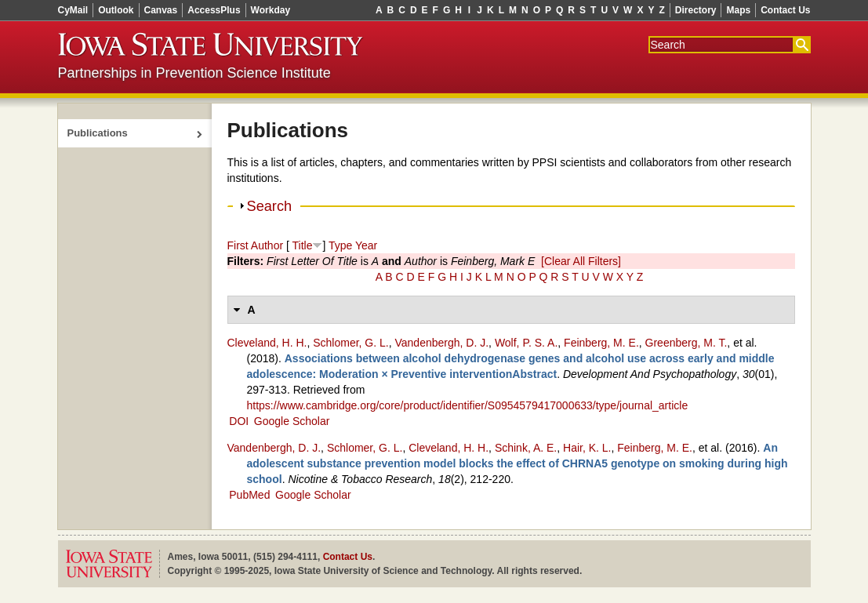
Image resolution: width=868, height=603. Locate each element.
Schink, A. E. (526, 448)
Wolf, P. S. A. (526, 343)
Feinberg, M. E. (601, 343)
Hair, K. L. (587, 448)
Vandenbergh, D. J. (441, 343)
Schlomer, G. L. (350, 343)
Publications (98, 133)
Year (366, 245)
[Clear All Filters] (581, 261)
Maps (738, 10)
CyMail (73, 10)
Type (340, 245)
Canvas (161, 10)
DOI (239, 421)
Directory (696, 10)
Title (303, 245)
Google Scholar (292, 421)
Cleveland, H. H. (267, 343)
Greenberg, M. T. (686, 343)
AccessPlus (214, 10)
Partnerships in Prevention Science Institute (194, 73)
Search (270, 206)
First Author (256, 245)
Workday (271, 10)
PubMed (249, 495)
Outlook (116, 10)
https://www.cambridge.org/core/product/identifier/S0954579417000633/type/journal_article (468, 405)
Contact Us (785, 10)
